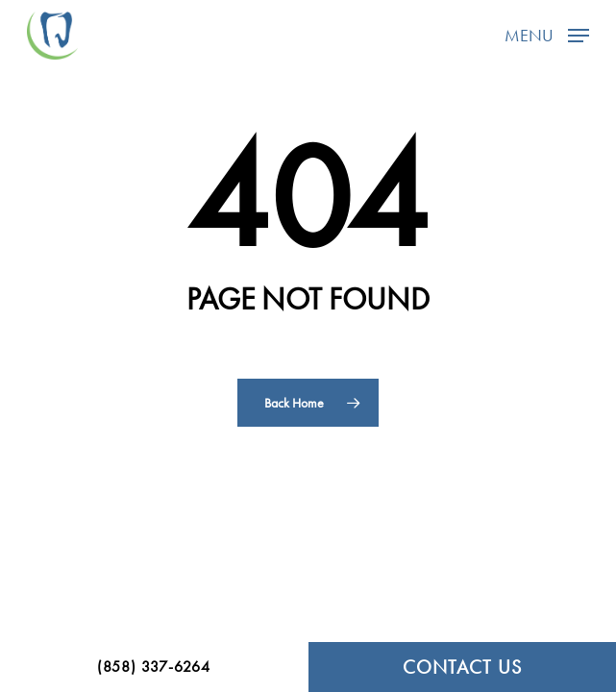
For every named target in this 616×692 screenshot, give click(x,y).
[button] (547, 33)
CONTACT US (462, 667)
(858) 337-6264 (154, 667)
